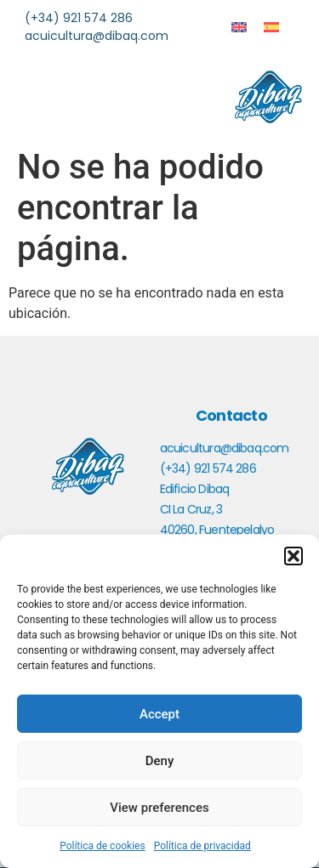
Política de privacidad (202, 846)
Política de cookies (103, 846)
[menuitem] (239, 27)
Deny (160, 761)
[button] (293, 556)
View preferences (159, 808)
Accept (159, 714)
